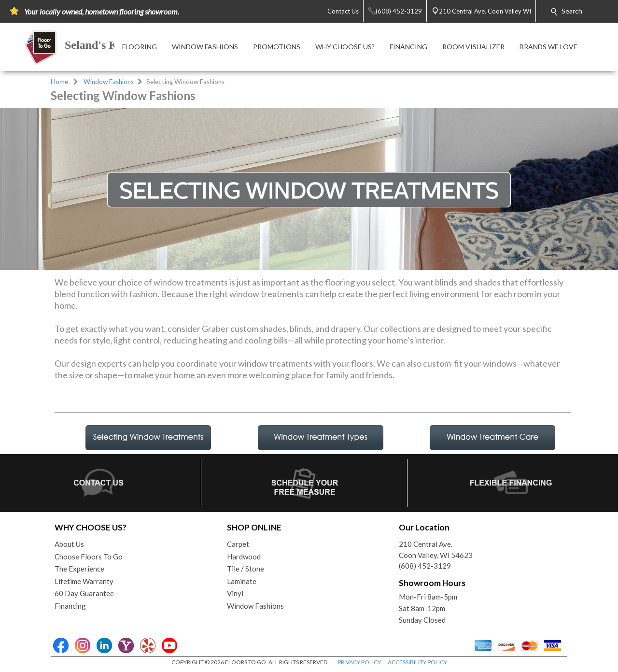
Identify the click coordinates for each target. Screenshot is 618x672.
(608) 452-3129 (425, 566)
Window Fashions (109, 82)
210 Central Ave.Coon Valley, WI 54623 (436, 550)
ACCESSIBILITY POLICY (417, 662)
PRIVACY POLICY (359, 662)
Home (59, 82)
